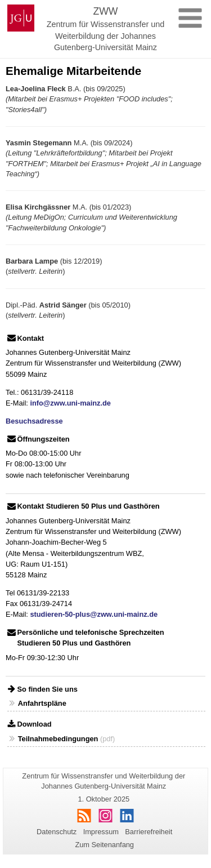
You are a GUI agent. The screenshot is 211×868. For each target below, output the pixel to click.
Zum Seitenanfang (104, 845)
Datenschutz (57, 832)
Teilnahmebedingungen (58, 739)
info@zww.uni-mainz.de (70, 403)
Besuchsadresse (34, 421)
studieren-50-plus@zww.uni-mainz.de (94, 614)
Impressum (101, 832)
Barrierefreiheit (149, 832)
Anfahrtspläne (42, 703)
